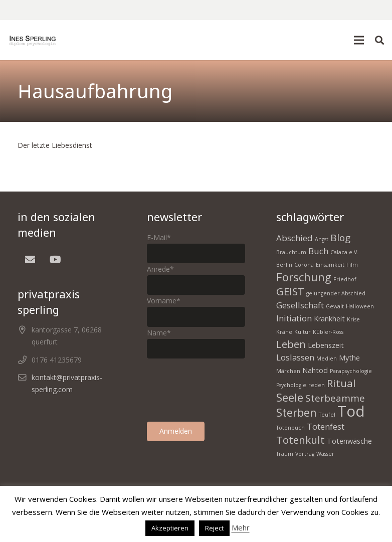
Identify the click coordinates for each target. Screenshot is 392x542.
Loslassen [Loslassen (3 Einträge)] (295, 357)
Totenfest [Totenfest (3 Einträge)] (326, 426)
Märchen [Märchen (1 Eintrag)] (288, 371)
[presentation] (223, 390)
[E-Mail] (30, 260)
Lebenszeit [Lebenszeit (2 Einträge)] (326, 345)
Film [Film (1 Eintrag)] (352, 265)
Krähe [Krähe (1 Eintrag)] (284, 332)
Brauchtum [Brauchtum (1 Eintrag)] (291, 252)
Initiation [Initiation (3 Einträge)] (294, 318)
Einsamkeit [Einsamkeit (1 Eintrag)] (330, 265)
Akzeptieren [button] (170, 528)
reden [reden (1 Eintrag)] (317, 385)
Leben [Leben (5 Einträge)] (291, 344)
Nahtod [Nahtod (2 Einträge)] (315, 370)
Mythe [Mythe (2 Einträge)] (349, 358)
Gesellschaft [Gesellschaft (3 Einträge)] (300, 305)
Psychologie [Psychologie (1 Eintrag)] (291, 385)
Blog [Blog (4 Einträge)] (340, 238)
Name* (159, 333)
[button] (359, 40)
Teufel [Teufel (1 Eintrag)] (327, 415)
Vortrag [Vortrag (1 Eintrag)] (305, 454)
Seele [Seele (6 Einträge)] (290, 397)
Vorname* (164, 301)
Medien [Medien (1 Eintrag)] (327, 358)
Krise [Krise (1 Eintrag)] (353, 319)
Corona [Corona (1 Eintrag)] (304, 265)
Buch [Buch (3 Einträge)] (318, 251)
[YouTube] (55, 260)
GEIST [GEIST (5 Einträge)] (290, 291)
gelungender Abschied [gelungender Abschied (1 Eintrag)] (336, 293)
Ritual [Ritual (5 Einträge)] (341, 383)
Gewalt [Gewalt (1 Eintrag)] (335, 306)
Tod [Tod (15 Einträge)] (351, 411)
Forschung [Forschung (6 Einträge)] (304, 277)
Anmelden (176, 431)
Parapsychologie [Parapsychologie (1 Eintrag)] (351, 371)
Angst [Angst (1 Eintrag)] (322, 239)
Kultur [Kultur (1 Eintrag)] (303, 332)
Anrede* (160, 269)
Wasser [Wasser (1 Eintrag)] (325, 454)
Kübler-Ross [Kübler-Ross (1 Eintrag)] (328, 332)
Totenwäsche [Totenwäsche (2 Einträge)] (349, 441)
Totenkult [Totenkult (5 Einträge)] (301, 440)
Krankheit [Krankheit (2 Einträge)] (329, 319)
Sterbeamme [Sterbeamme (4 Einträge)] (335, 398)
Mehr (241, 527)
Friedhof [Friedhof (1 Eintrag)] (345, 279)
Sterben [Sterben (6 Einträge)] (297, 412)
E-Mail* (159, 237)
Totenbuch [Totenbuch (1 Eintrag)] (290, 428)
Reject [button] (214, 528)
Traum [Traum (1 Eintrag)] (285, 454)
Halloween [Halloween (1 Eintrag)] (360, 306)
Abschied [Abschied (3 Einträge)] (295, 238)
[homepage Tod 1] (32, 40)
